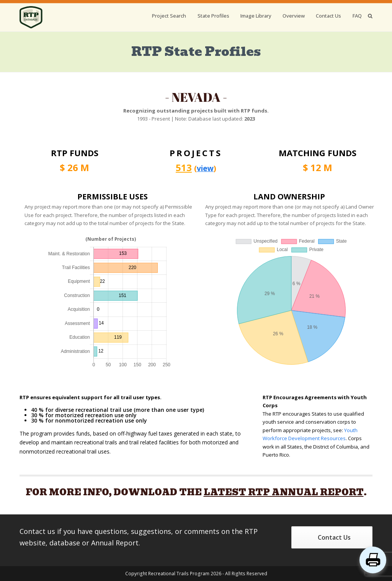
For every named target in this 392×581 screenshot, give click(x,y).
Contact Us (334, 537)
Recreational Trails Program (179, 574)
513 (184, 167)
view (205, 168)
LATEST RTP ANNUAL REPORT (284, 492)
